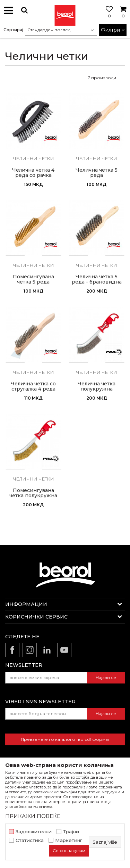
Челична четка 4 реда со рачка (33, 173)
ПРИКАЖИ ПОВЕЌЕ (33, 816)
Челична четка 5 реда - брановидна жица (97, 282)
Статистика (30, 840)
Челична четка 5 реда (97, 173)
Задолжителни (34, 832)
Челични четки (33, 158)
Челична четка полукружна (97, 386)
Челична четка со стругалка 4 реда (33, 386)
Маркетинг (69, 840)
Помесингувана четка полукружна (33, 493)
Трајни (71, 832)
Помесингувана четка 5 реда (33, 279)
